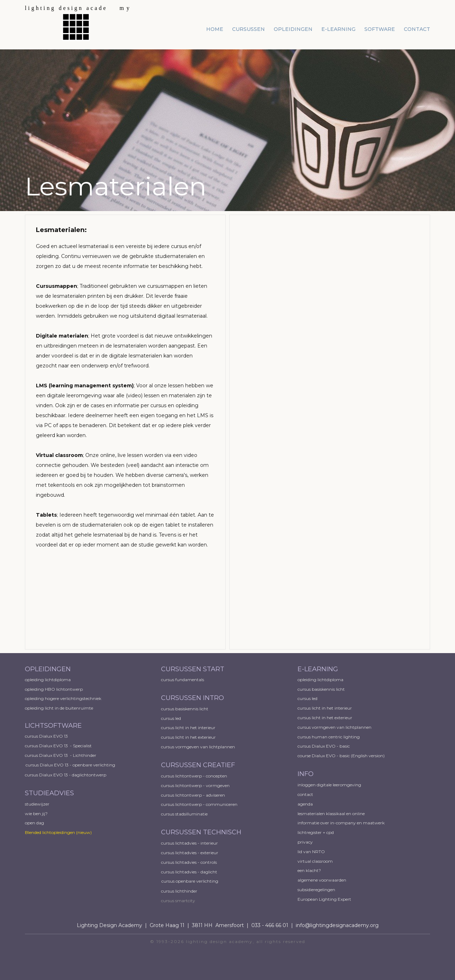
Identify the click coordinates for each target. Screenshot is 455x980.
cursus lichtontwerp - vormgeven (195, 785)
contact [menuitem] (417, 29)
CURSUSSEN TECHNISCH (201, 832)
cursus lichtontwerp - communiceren (199, 804)
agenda (305, 804)
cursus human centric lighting (329, 737)
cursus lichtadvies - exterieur (190, 853)
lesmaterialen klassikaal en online (331, 814)
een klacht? (309, 870)
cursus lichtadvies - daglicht (189, 872)
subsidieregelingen (316, 890)
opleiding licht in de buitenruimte (59, 708)
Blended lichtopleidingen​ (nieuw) (58, 832)
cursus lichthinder (179, 891)
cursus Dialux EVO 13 (47, 736)
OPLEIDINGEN (48, 669)
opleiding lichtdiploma (48, 680)
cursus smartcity (178, 901)
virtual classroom (315, 861)
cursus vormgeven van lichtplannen (199, 747)
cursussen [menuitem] (248, 29)
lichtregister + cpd (316, 832)
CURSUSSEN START (193, 669)
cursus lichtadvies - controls (189, 862)
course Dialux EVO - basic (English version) (341, 756)
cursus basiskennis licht (185, 709)
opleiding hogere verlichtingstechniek (63, 698)
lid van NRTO (311, 852)
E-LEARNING (318, 669)
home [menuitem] (215, 29)
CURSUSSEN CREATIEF (198, 765)
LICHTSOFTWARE (53, 726)
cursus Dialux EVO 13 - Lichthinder (61, 755)
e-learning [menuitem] (338, 29)
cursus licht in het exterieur (189, 737)
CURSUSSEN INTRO (193, 698)
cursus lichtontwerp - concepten (195, 776)
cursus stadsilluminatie (184, 814)
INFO (306, 774)
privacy (305, 842)
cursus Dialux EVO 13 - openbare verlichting (70, 765)
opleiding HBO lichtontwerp (54, 689)
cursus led (172, 718)
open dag (35, 823)
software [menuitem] (380, 29)
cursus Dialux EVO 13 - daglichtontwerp (66, 775)
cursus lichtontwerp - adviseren (193, 795)
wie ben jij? (36, 814)
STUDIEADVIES (49, 793)
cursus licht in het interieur (189, 728)
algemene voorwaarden (322, 880)
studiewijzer (37, 804)
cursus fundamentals (183, 680)
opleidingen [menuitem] (293, 29)
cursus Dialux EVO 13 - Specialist (58, 746)
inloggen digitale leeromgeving (329, 785)
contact (305, 794)
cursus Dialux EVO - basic (324, 746)
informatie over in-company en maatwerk (341, 823)
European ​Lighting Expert (324, 899)
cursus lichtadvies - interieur (189, 843)
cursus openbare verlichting (190, 881)
